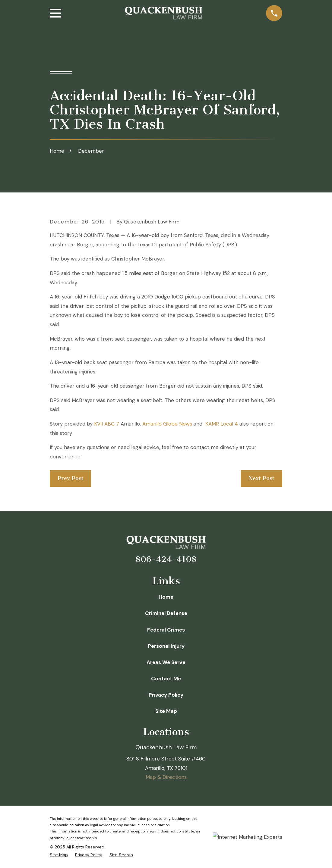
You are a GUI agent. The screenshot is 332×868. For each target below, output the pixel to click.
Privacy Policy (166, 695)
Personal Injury (166, 646)
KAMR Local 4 (222, 424)
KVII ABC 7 (107, 424)
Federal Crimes (166, 630)
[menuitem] (59, 855)
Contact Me (166, 679)
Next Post (261, 478)
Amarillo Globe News (167, 424)
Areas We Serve (166, 662)
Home (166, 597)
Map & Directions (166, 777)
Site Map (166, 711)
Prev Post (71, 478)
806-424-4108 (166, 559)
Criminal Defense (166, 613)
